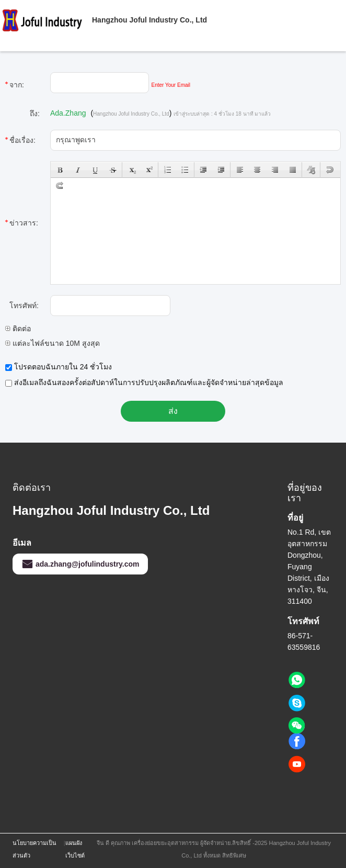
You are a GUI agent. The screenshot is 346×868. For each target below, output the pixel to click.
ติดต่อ (18, 329)
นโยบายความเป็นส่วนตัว (34, 849)
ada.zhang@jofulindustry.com (80, 564)
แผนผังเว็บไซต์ (75, 849)
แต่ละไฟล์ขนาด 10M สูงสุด (53, 343)
